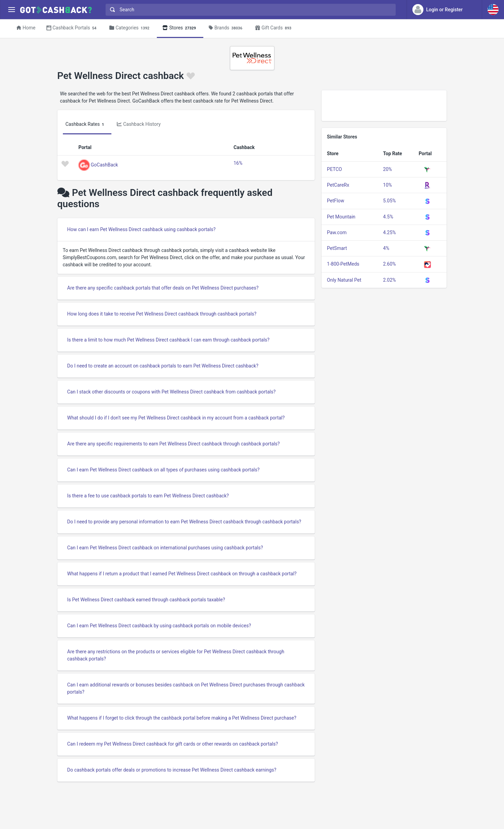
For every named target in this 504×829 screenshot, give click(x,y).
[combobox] (249, 10)
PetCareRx (338, 185)
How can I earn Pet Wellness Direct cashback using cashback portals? (141, 229)
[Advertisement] (384, 106)
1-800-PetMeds (343, 264)
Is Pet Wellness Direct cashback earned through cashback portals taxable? (146, 600)
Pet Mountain (341, 217)
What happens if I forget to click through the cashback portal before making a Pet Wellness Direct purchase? (182, 718)
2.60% (390, 264)
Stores (180, 28)
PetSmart (337, 248)
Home (26, 28)
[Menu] (11, 10)
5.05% (390, 201)
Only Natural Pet (344, 280)
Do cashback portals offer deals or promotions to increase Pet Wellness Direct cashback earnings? (172, 770)
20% (387, 169)
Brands (227, 28)
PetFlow (336, 201)
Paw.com (337, 232)
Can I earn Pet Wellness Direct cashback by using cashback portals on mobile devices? (159, 626)
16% (238, 163)
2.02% (390, 280)
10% (387, 185)
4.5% (388, 217)
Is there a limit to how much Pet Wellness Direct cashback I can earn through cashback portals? (168, 340)
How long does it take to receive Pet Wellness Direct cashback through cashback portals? (162, 314)
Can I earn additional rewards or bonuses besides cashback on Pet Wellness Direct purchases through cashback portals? (186, 688)
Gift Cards (274, 28)
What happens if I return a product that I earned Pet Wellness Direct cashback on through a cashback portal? (182, 574)
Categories (130, 28)
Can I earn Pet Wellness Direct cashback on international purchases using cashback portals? (165, 548)
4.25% (390, 232)
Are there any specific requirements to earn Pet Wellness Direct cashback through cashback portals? (174, 444)
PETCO (335, 169)
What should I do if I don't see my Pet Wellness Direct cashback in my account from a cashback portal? (176, 418)
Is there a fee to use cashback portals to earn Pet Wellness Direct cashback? (148, 496)
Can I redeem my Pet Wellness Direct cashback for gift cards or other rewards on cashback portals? (173, 744)
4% (386, 248)
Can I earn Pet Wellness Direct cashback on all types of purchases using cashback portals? (164, 470)
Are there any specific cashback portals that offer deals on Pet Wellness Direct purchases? (163, 288)
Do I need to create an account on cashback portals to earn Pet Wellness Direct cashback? (163, 366)
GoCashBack (105, 164)
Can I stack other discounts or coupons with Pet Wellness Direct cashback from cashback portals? (172, 392)
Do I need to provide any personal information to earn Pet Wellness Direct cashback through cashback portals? (184, 522)
